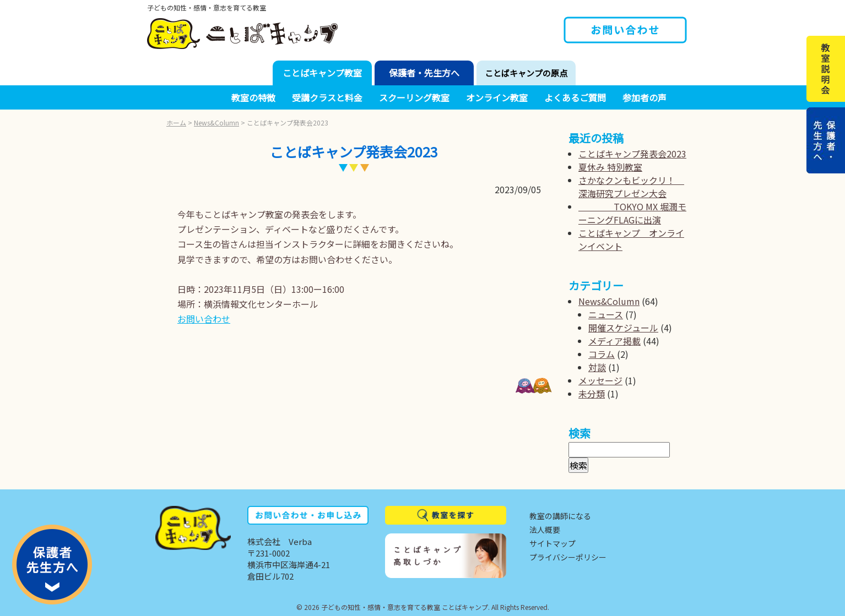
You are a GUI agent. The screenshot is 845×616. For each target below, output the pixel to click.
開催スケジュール (623, 328)
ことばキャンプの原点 (526, 73)
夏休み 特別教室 (610, 167)
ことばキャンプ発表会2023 (632, 154)
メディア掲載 (614, 341)
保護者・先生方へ (424, 73)
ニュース (606, 314)
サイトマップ (552, 543)
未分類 (592, 394)
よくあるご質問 (575, 97)
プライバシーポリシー (568, 557)
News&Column (216, 122)
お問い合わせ (204, 319)
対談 (597, 367)
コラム (602, 354)
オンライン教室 (497, 97)
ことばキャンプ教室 (322, 73)
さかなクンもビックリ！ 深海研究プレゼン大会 (631, 187)
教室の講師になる (560, 516)
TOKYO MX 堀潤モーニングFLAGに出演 (632, 213)
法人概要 (545, 530)
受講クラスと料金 (327, 97)
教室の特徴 (253, 97)
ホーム (176, 122)
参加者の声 (644, 97)
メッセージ (600, 380)
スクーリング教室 (414, 97)
